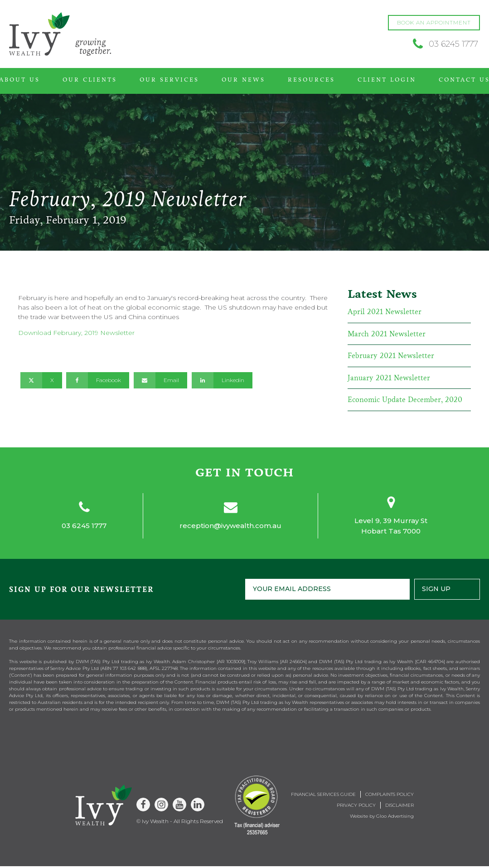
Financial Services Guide (323, 794)
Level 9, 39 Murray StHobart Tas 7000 (391, 526)
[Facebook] (98, 380)
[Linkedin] (222, 380)
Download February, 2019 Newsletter (76, 333)
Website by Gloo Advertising (382, 816)
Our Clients (90, 80)
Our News (243, 80)
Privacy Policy (356, 805)
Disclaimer (399, 805)
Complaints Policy (390, 794)
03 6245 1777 (84, 526)
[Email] (160, 380)
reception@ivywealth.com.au (230, 526)
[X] (41, 380)
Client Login (387, 80)
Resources (311, 80)
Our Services (169, 80)
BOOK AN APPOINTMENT (434, 22)
